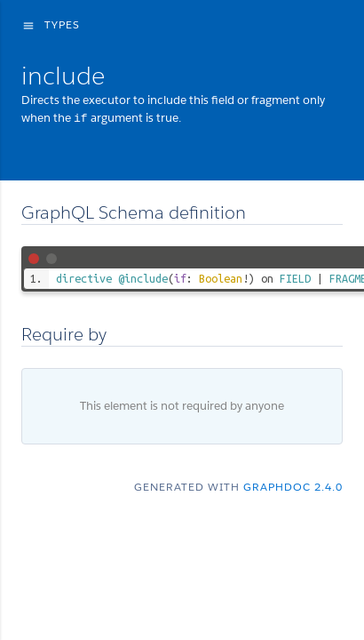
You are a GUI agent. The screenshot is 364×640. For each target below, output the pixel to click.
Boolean (221, 277)
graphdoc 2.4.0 (293, 486)
